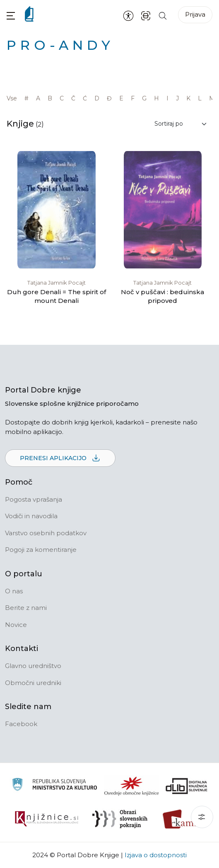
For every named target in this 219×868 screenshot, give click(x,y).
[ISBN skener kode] (146, 15)
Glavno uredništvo (33, 666)
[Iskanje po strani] (163, 15)
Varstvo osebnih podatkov (46, 533)
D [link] (97, 98)
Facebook (21, 724)
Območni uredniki (33, 683)
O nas (14, 591)
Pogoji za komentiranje (41, 550)
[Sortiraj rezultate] (181, 124)
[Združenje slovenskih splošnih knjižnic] (47, 819)
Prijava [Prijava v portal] (195, 14)
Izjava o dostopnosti (156, 855)
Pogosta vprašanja (34, 499)
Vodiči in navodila (31, 516)
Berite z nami (26, 608)
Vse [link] (12, 98)
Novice (16, 625)
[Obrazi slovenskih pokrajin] (120, 819)
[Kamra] (183, 819)
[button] (11, 16)
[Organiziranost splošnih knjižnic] (132, 786)
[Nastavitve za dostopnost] (128, 15)
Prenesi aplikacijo (60, 458)
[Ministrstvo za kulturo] (54, 786)
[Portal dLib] (187, 786)
